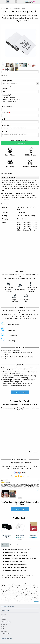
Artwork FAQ (14, 545)
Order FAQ (5, 545)
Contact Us (4, 624)
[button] (2, 489)
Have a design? (6, 95)
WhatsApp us (29, 575)
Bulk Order (8, 9)
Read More (36, 601)
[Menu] (8, 1)
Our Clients (4, 631)
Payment (3, 617)
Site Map (3, 629)
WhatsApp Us (20, 143)
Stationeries (16, 9)
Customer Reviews (6, 633)
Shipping (3, 619)
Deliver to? (5, 89)
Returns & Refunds (6, 622)
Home (3, 9)
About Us (4, 615)
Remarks (4, 132)
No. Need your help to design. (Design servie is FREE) (11, 100)
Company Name (7, 107)
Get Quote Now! (20, 392)
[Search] (16, 1)
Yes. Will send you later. (9, 97)
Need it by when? (7, 81)
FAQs (3, 626)
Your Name (6, 113)
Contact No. (6, 125)
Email (4, 119)
